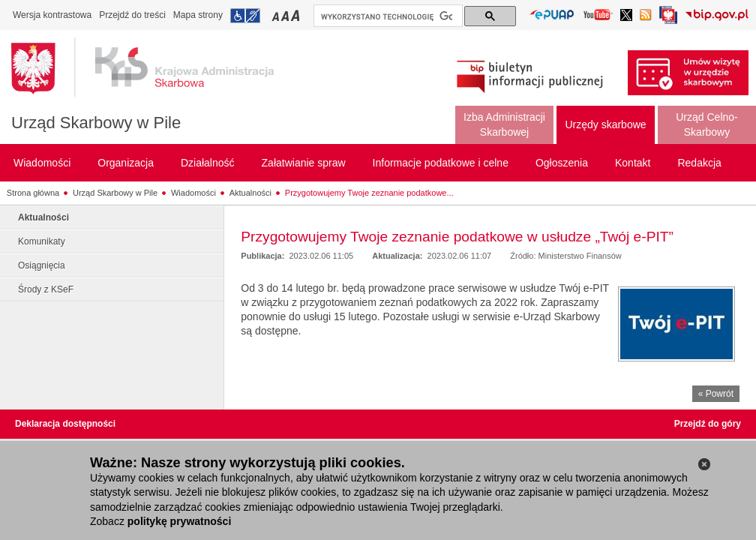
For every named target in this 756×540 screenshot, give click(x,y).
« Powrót (716, 394)
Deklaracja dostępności (65, 424)
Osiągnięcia (42, 265)
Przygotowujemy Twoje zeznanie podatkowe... (369, 193)
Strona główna (33, 193)
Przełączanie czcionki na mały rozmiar (277, 15)
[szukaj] (387, 16)
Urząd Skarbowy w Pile (96, 123)
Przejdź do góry (708, 424)
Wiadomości (193, 193)
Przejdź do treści (132, 15)
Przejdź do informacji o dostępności (245, 16)
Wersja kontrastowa (52, 15)
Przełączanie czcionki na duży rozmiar (297, 15)
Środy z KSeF (46, 289)
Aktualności (250, 193)
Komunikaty (42, 241)
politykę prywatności (179, 521)
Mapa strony (198, 15)
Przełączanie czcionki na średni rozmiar (286, 15)
